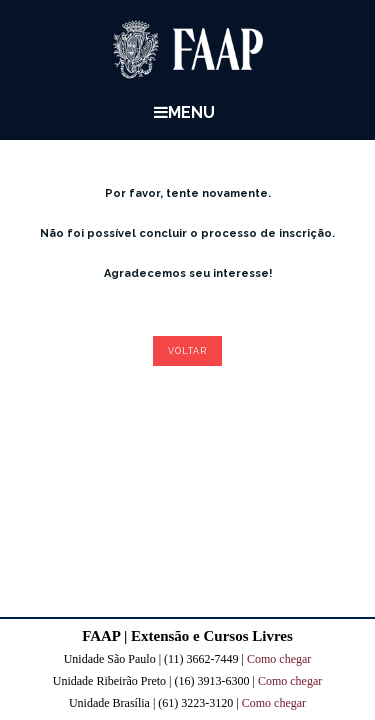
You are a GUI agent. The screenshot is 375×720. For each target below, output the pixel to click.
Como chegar (279, 659)
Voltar (187, 351)
